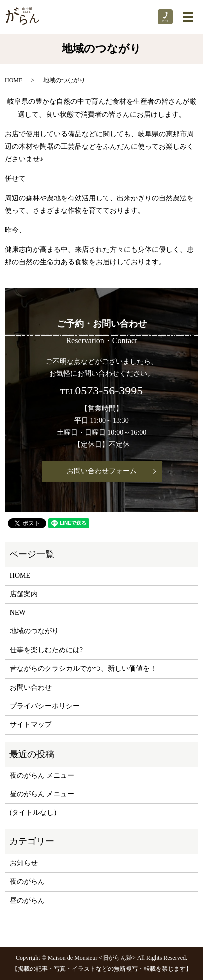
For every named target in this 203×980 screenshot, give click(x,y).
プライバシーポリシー (45, 706)
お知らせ (24, 863)
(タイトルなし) (33, 813)
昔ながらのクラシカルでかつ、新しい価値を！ (83, 669)
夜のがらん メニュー (42, 775)
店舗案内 (24, 594)
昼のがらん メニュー (42, 794)
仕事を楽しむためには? (46, 650)
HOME (14, 80)
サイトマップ (31, 724)
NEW (18, 613)
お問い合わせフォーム (102, 471)
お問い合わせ (31, 687)
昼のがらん (27, 900)
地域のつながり (34, 631)
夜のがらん (27, 882)
